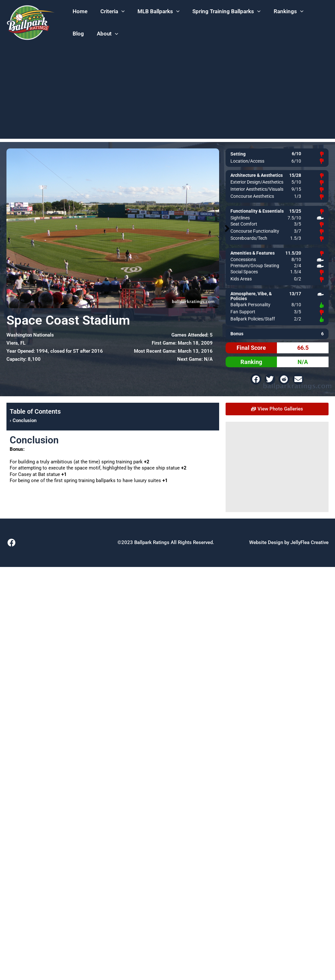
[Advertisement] (168, 94)
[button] (112, 12)
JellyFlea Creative (310, 542)
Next (227, 228)
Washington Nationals (30, 335)
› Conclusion (23, 420)
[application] (121, 12)
